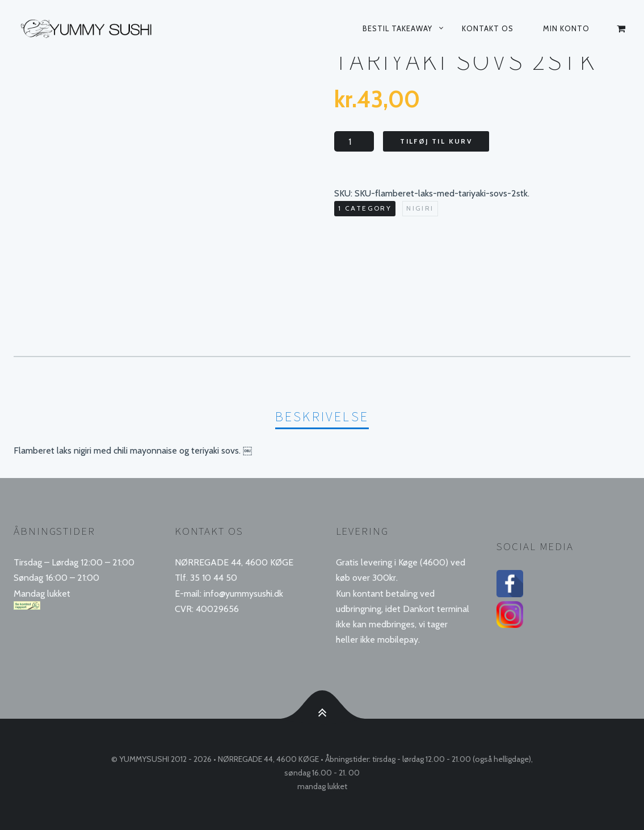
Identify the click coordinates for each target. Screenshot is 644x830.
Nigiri (420, 208)
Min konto (566, 28)
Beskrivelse (322, 416)
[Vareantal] (354, 141)
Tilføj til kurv (436, 141)
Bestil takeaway (397, 28)
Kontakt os (488, 28)
